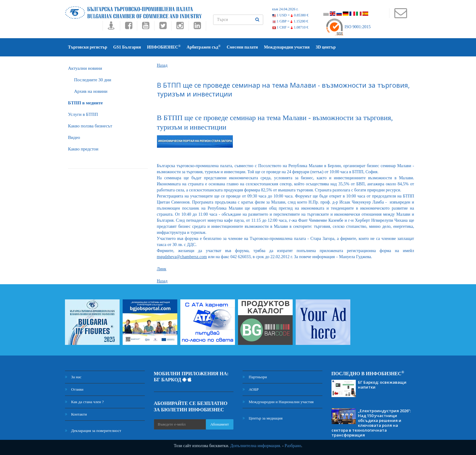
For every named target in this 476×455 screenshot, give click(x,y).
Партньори (255, 377)
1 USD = (291, 15)
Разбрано (293, 446)
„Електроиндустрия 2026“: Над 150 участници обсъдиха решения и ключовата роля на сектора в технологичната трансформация (371, 423)
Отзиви (74, 389)
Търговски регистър (88, 47)
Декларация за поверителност (93, 431)
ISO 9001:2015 (348, 27)
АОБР (251, 389)
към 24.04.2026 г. (285, 9)
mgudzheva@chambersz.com (182, 257)
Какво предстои (83, 149)
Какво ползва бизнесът (90, 126)
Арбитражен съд (204, 47)
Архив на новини (91, 91)
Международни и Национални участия (278, 402)
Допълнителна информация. (256, 446)
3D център (326, 47)
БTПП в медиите (85, 103)
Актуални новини (85, 68)
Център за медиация (263, 418)
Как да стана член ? (84, 402)
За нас (73, 377)
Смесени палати (242, 47)
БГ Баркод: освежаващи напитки (382, 385)
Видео (74, 137)
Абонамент (220, 424)
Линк (162, 269)
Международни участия (287, 47)
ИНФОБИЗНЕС (164, 47)
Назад (162, 65)
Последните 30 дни (93, 80)
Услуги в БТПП (83, 114)
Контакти (76, 414)
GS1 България (127, 47)
